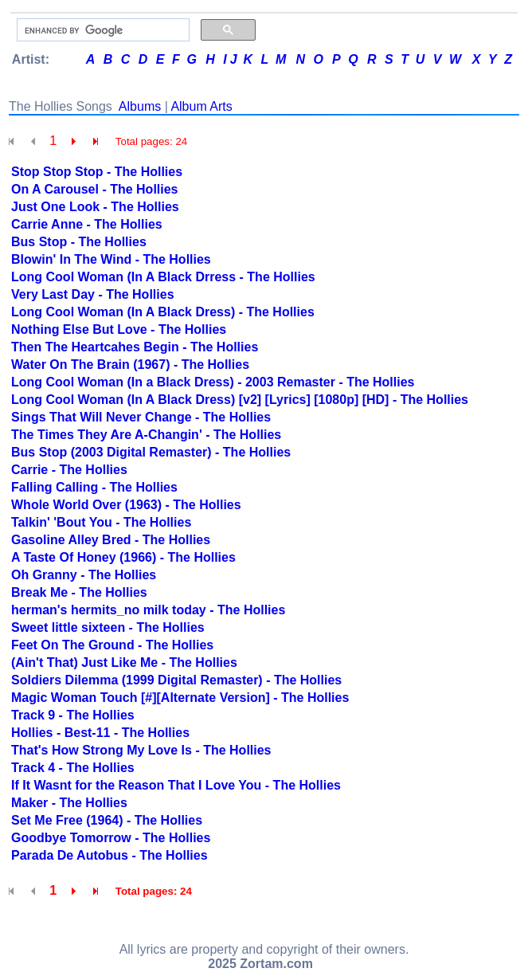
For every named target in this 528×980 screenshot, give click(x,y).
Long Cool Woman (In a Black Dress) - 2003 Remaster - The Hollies (213, 382)
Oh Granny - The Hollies (84, 575)
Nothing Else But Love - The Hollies (119, 329)
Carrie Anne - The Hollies (87, 224)
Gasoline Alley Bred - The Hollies (111, 540)
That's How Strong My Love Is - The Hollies (141, 750)
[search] (102, 30)
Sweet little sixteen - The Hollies (108, 627)
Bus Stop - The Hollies (79, 242)
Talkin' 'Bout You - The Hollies (101, 522)
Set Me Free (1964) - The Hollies (107, 820)
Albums (140, 106)
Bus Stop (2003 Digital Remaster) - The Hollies (151, 452)
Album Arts (201, 106)
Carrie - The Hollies (69, 470)
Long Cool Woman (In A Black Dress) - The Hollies (163, 312)
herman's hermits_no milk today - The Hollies (148, 610)
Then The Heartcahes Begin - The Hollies (135, 347)
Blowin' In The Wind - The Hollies (111, 259)
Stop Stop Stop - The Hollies (97, 172)
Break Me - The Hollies (79, 592)
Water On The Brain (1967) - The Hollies (130, 365)
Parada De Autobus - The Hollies (110, 855)
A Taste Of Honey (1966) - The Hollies (123, 557)
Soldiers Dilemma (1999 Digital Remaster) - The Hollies (176, 680)
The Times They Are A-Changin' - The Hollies (146, 435)
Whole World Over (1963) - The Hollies (126, 505)
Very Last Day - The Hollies (93, 294)
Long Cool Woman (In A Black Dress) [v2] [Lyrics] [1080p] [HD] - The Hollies (240, 400)
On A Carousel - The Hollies (95, 189)
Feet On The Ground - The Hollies (112, 645)
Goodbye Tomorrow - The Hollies (111, 838)
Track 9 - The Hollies (73, 715)
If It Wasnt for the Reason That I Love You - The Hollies (176, 785)
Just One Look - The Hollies (95, 207)
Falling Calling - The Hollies (94, 487)
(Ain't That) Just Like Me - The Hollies (124, 662)
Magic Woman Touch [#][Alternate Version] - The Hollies (180, 698)
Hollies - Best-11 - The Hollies (100, 733)
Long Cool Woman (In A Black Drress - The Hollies (163, 277)
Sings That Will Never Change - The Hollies (141, 417)
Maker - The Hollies (69, 803)
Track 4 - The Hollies (73, 768)
